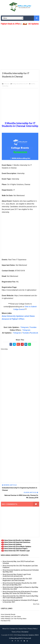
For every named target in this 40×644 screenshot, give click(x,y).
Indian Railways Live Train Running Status (14, 619)
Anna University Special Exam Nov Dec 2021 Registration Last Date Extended (17, 580)
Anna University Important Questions (17, 542)
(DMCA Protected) (25, 638)
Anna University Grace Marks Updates (18, 547)
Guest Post (23, 629)
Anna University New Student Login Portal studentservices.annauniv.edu (17, 575)
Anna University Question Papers (16, 549)
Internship (5, 86)
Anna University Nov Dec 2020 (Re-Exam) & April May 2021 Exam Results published (20, 597)
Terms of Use (16, 632)
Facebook (34, 333)
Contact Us (14, 629)
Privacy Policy (32, 629)
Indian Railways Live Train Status (11, 617)
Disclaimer (25, 632)
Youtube (33, 327)
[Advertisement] (20, 46)
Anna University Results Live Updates (17, 540)
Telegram (24, 327)
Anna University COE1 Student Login (17, 551)
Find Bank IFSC (6, 621)
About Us (6, 629)
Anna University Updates (13, 544)
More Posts (36, 604)
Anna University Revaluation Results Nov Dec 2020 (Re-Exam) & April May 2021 (20, 584)
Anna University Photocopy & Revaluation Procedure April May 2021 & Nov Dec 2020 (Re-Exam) (20, 593)
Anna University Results (8, 614)
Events (33, 84)
